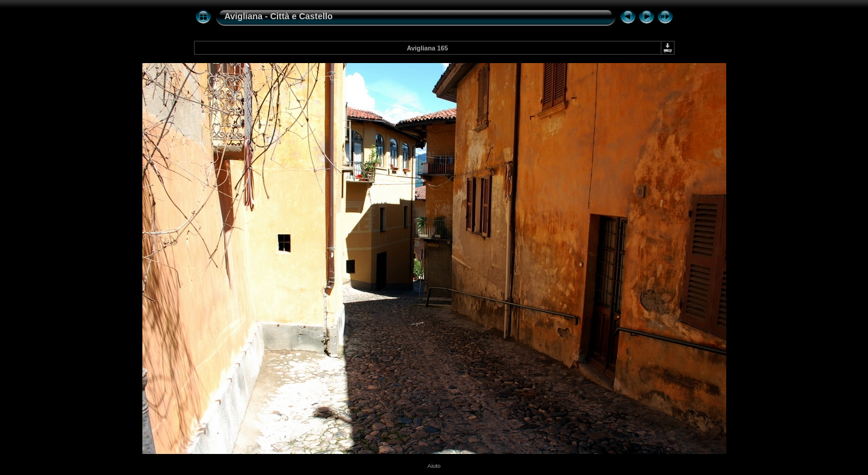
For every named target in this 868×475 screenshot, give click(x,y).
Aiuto (434, 466)
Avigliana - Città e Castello (279, 16)
